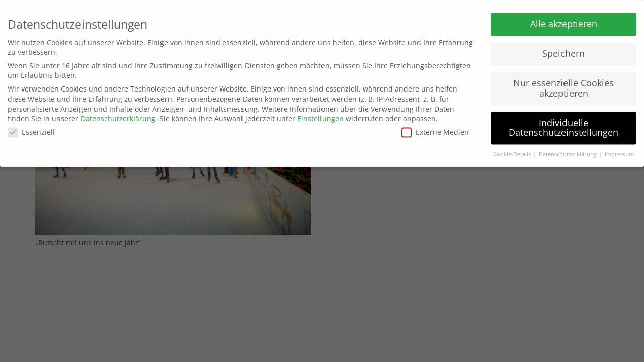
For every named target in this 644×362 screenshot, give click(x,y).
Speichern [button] (563, 49)
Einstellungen (320, 114)
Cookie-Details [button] (513, 150)
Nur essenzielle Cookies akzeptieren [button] (563, 84)
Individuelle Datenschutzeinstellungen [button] (563, 123)
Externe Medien (435, 127)
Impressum (619, 150)
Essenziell (31, 127)
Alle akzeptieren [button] (564, 20)
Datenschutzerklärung (118, 114)
